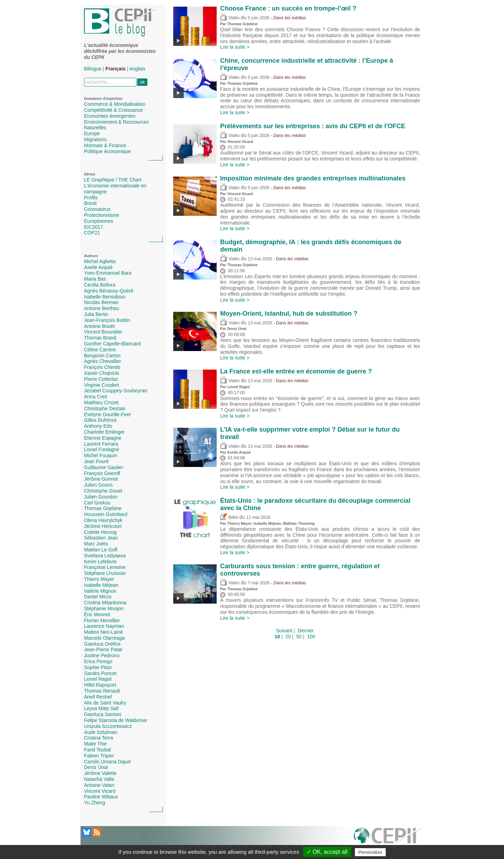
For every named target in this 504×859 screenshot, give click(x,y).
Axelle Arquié (98, 267)
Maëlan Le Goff (101, 550)
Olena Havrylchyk (103, 520)
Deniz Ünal (96, 767)
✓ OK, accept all (327, 852)
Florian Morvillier (102, 620)
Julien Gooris (98, 485)
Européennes (99, 221)
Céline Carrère (100, 350)
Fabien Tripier (99, 756)
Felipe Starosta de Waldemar (116, 720)
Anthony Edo (98, 426)
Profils (91, 198)
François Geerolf (102, 473)
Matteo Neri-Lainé (103, 632)
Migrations (95, 139)
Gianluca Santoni (103, 714)
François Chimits (102, 367)
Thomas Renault (102, 691)
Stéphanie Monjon (104, 609)
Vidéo (230, 18)
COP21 (92, 233)
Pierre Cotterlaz (101, 379)
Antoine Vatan (99, 785)
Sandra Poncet (100, 673)
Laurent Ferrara (101, 444)
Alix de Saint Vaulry (105, 703)
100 (311, 637)
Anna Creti (96, 397)
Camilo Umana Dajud (107, 762)
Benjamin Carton (102, 356)
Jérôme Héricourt (103, 526)
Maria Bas (95, 279)
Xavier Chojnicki (101, 373)
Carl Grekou (97, 503)
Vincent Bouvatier (103, 332)
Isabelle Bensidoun (105, 297)
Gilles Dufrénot (100, 420)
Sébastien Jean (101, 538)
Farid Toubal (97, 750)
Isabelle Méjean (101, 585)
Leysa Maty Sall (101, 708)
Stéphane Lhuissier (105, 573)
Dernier (306, 631)
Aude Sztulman (101, 732)
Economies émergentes (110, 116)
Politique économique (107, 151)
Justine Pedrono (102, 655)
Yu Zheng (94, 803)
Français (115, 69)
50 (299, 637)
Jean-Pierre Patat (103, 650)
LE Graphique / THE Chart (113, 180)
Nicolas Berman (101, 302)
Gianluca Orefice (102, 644)
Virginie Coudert (101, 385)
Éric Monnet (97, 614)
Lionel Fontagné (101, 449)
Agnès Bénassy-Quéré (109, 291)
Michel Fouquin (101, 455)
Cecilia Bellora (100, 285)
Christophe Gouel (103, 491)
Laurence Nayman (104, 626)
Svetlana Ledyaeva (105, 556)
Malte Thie (95, 744)
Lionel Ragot (98, 679)
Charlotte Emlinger (104, 432)
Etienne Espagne (103, 438)
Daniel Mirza (98, 597)
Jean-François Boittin (107, 320)
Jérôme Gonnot (101, 479)
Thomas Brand (100, 338)
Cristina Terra (99, 738)
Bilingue (93, 69)
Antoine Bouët (99, 326)
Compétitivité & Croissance (113, 110)
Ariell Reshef (98, 697)
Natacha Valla (99, 779)
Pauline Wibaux (101, 797)
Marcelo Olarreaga (104, 638)
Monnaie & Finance (105, 145)
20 (288, 637)
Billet (229, 517)
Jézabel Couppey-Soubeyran (116, 391)
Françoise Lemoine (105, 567)
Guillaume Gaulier (104, 467)
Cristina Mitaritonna (105, 603)
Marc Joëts (96, 544)
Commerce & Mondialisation (115, 104)
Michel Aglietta (100, 261)
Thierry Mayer (99, 579)
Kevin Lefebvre (100, 562)
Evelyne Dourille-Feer (108, 414)
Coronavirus (97, 209)
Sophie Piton (98, 667)
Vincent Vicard (100, 791)
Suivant (284, 631)
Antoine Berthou (101, 308)
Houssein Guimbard (106, 514)
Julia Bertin (96, 314)
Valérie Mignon (100, 591)
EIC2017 (93, 227)
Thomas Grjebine (103, 508)
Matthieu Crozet (101, 403)
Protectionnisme (101, 215)
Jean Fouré (96, 461)
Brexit (90, 203)
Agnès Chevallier (103, 361)
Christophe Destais (105, 408)
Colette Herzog (100, 532)
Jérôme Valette (100, 773)
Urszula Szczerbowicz (108, 726)
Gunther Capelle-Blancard (112, 344)
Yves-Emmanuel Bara (108, 273)
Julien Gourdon (101, 497)
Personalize (370, 852)
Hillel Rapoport (100, 685)
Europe (92, 133)
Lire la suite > (235, 47)
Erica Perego (98, 661)
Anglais (138, 69)
